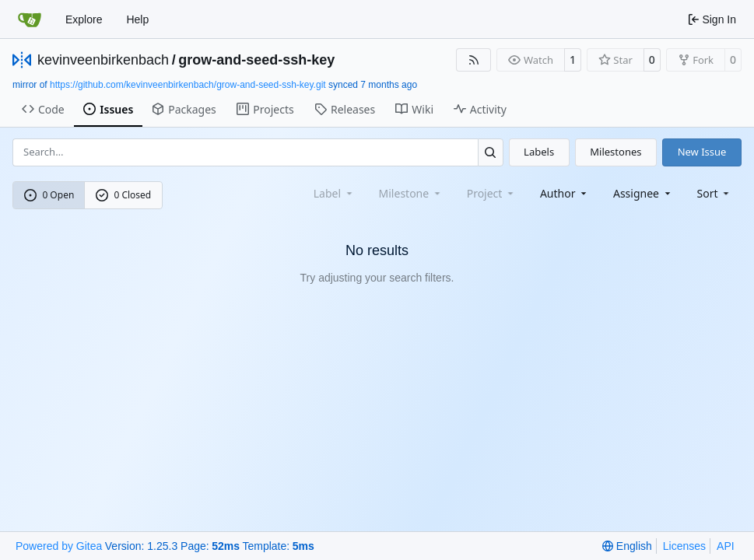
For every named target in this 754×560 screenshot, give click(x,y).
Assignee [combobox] (643, 193)
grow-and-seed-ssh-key (256, 60)
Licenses (684, 546)
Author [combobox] (565, 193)
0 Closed (124, 195)
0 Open (49, 195)
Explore (84, 19)
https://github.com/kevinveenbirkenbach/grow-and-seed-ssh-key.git (188, 85)
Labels (539, 152)
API (726, 546)
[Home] (30, 19)
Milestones (615, 152)
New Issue (702, 152)
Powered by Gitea (59, 546)
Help (137, 19)
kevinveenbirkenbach (103, 60)
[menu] (715, 193)
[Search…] (491, 152)
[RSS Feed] (474, 60)
